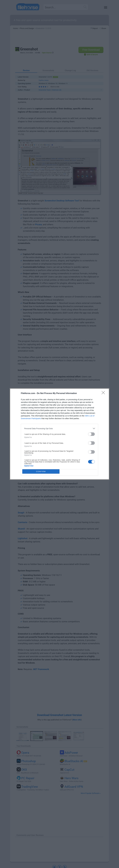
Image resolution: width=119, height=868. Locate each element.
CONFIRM (41, 472)
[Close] (104, 393)
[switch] (91, 434)
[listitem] (59, 428)
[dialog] (59, 434)
